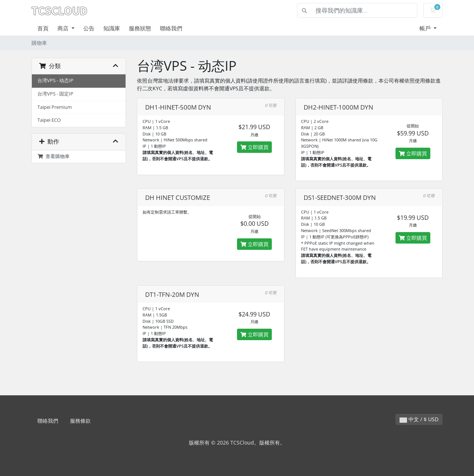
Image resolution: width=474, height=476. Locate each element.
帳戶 (426, 28)
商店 (64, 28)
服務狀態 (140, 28)
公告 (89, 28)
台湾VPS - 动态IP (55, 81)
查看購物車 (54, 156)
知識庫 (112, 28)
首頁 (43, 28)
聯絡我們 (171, 28)
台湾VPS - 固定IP (55, 94)
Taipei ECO (49, 120)
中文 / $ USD (419, 419)
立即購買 (254, 147)
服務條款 (80, 421)
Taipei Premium (55, 107)
